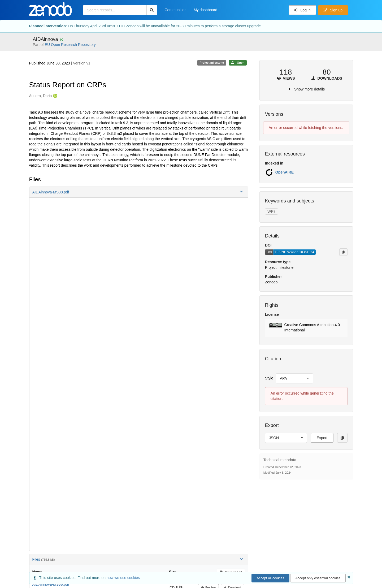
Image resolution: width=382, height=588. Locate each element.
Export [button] (322, 438)
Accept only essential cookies (318, 578)
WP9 (271, 211)
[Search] (152, 10)
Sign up (333, 10)
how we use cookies (123, 578)
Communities (176, 10)
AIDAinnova (46, 39)
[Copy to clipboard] (343, 252)
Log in (302, 10)
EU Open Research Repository (70, 45)
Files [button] (138, 559)
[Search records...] (115, 10)
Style (269, 378)
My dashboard (205, 10)
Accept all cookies (270, 578)
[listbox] (294, 378)
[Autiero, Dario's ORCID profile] (55, 96)
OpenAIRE (285, 172)
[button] (139, 192)
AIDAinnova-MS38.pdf (51, 584)
